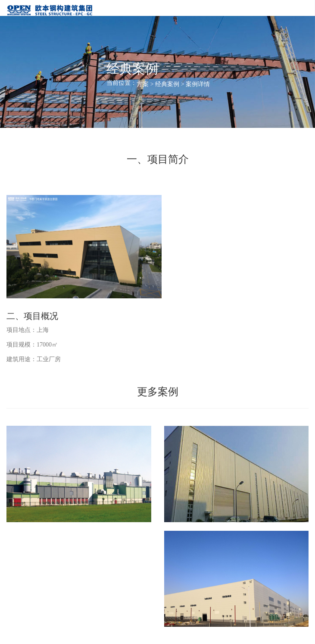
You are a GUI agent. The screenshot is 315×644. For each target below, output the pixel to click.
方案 (143, 84)
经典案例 (167, 84)
